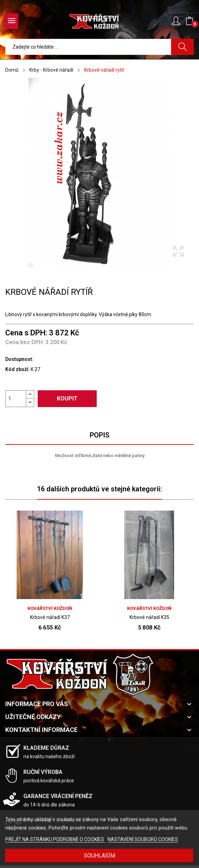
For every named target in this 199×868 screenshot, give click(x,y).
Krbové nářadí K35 (149, 617)
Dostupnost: (19, 359)
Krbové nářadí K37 (50, 617)
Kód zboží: (17, 369)
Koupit (67, 399)
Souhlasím (99, 856)
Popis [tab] (99, 435)
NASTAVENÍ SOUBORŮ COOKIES (143, 839)
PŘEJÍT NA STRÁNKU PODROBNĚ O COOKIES (55, 839)
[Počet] (16, 399)
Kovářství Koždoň (50, 608)
